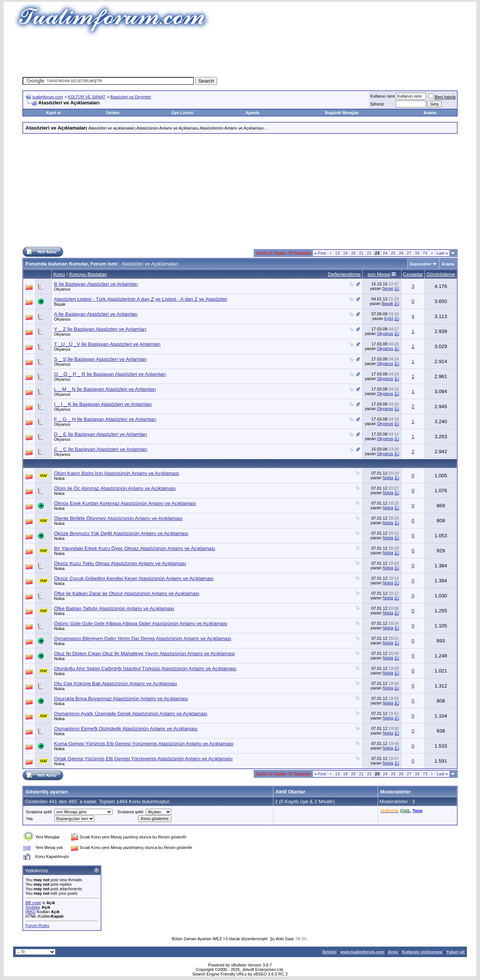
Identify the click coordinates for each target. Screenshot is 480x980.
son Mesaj (379, 274)
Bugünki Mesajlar (342, 113)
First (320, 253)
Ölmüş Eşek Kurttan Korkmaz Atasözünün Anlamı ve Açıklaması (125, 503)
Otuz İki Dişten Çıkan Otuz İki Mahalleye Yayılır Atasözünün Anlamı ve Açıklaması (145, 654)
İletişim (330, 952)
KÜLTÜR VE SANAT (87, 97)
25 (393, 253)
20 (353, 253)
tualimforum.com (48, 97)
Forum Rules (37, 926)
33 (417, 253)
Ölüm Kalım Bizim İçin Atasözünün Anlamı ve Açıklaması (117, 473)
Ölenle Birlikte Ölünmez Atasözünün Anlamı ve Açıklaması (118, 518)
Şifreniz (377, 104)
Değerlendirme (344, 274)
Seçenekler (421, 264)
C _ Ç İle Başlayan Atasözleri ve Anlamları (101, 449)
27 (409, 253)
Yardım (113, 113)
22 (369, 253)
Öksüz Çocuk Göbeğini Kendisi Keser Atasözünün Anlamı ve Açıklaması (134, 578)
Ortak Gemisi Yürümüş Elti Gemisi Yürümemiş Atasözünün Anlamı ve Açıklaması (143, 759)
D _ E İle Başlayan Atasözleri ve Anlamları (100, 434)
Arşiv (393, 952)
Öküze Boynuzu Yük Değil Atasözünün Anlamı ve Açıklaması (121, 533)
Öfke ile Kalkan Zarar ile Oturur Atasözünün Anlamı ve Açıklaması (127, 593)
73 (425, 253)
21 (361, 253)
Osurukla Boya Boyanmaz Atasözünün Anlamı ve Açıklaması (121, 699)
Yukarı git (455, 952)
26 (401, 253)
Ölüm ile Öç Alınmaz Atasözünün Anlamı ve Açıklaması (115, 488)
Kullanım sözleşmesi (422, 952)
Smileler (33, 907)
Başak (60, 304)
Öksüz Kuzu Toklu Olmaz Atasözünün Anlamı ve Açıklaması (120, 563)
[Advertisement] (240, 54)
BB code (33, 903)
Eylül (389, 318)
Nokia (59, 478)
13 (337, 253)
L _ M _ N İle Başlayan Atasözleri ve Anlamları (105, 389)
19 (345, 253)
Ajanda (253, 113)
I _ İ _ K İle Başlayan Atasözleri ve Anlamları (103, 404)
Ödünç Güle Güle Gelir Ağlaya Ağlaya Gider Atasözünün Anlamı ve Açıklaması (141, 623)
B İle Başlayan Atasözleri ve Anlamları (96, 284)
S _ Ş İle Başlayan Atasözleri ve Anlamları (100, 359)
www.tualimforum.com (362, 952)
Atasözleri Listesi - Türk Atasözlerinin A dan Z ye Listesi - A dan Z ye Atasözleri (141, 299)
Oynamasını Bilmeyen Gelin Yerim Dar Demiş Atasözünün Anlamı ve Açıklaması (143, 639)
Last (442, 253)
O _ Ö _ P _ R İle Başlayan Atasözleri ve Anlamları (110, 374)
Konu (59, 274)
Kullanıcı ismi (383, 96)
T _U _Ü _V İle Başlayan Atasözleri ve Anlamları (107, 344)
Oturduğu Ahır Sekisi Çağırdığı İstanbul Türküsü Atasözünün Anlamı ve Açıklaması (145, 669)
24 (385, 253)
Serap (388, 288)
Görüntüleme (441, 274)
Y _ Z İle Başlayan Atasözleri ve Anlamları (100, 329)
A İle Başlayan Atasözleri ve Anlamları (96, 314)
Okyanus (62, 289)
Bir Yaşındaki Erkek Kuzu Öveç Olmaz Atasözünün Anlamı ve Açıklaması (135, 548)
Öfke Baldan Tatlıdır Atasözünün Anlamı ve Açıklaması (114, 608)
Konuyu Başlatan (88, 274)
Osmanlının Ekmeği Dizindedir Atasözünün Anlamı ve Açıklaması (126, 729)
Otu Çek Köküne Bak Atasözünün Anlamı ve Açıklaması (115, 684)
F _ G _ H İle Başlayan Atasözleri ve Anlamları (105, 419)
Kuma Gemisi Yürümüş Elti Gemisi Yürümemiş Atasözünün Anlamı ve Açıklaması (144, 744)
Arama (430, 113)
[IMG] (31, 912)
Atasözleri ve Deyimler (131, 97)
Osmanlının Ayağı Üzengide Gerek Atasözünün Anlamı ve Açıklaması (131, 714)
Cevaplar (413, 274)
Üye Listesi (183, 113)
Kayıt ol (53, 113)
